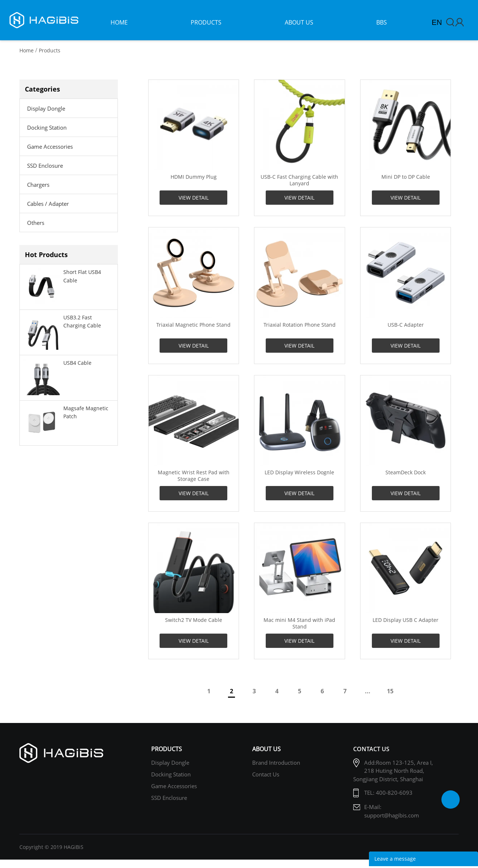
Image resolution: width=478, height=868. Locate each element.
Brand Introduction (276, 763)
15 (390, 691)
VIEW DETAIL (194, 198)
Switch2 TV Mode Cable (194, 620)
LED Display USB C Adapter (406, 620)
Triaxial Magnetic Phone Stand (193, 325)
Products (50, 50)
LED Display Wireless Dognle (299, 472)
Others (36, 223)
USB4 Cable (77, 363)
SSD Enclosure (45, 166)
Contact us (266, 774)
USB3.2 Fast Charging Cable (82, 321)
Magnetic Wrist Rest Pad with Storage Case (194, 476)
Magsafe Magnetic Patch (86, 412)
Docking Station (47, 127)
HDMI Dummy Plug (194, 177)
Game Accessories (50, 146)
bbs (382, 22)
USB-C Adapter (406, 325)
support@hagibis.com (392, 815)
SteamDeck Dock (406, 472)
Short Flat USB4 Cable (82, 276)
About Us (266, 749)
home (119, 22)
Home (27, 50)
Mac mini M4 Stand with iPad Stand (299, 623)
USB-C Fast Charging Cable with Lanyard (299, 180)
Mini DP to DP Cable (406, 177)
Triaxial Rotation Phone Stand (300, 325)
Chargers (38, 185)
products (206, 22)
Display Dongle (46, 108)
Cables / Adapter (48, 204)
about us (299, 22)
